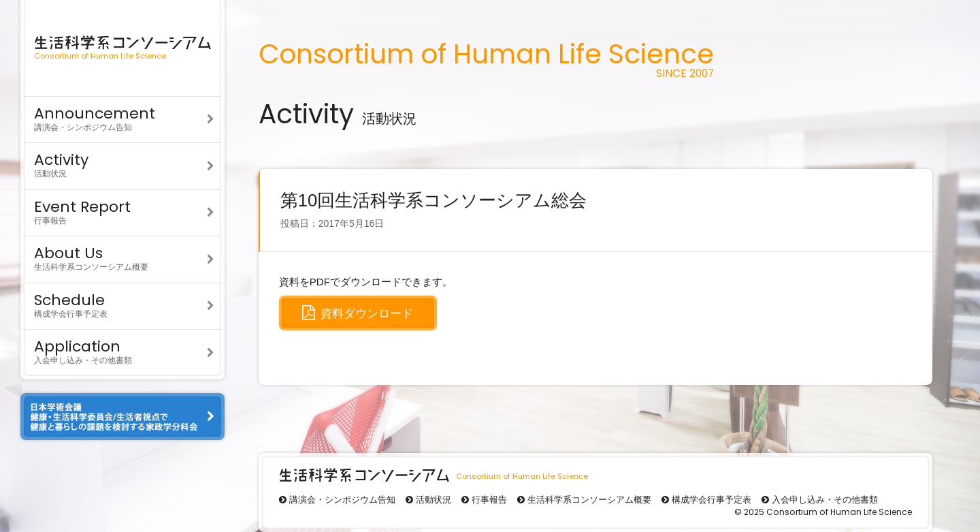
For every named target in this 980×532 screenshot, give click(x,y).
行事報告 (122, 211)
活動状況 (122, 164)
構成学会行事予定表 (122, 304)
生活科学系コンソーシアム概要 (122, 257)
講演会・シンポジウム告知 (122, 118)
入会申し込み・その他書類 (122, 350)
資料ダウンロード (358, 313)
